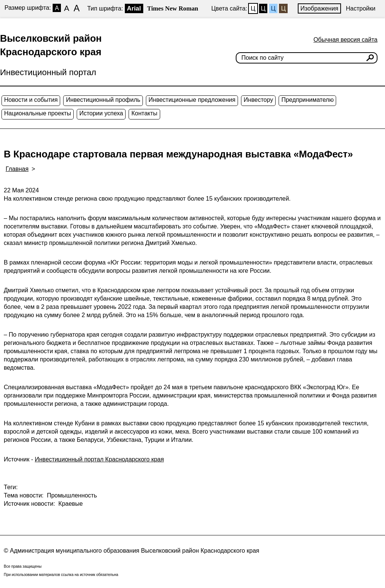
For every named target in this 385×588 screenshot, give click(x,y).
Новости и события (31, 100)
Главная (17, 169)
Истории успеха (101, 113)
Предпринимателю (307, 100)
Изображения (319, 8)
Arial (134, 8)
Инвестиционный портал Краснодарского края (99, 459)
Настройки (361, 8)
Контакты (144, 113)
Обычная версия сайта (346, 40)
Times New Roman (173, 8)
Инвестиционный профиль (103, 100)
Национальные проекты (38, 113)
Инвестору (258, 100)
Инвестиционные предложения (192, 100)
